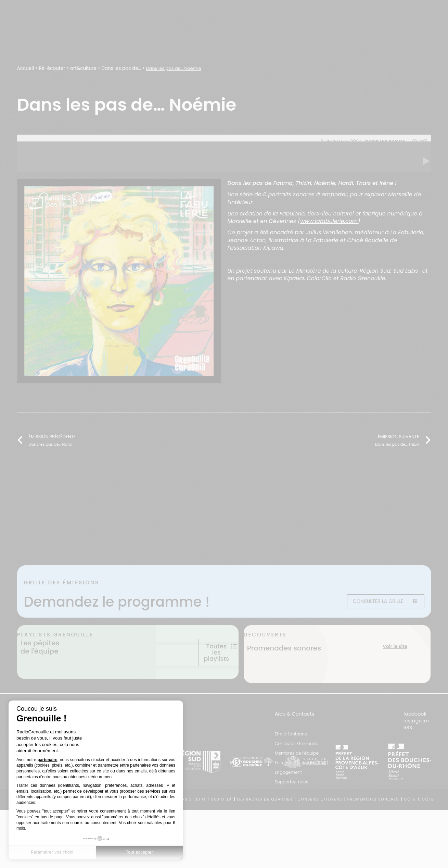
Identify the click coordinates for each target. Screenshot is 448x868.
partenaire (48, 760)
